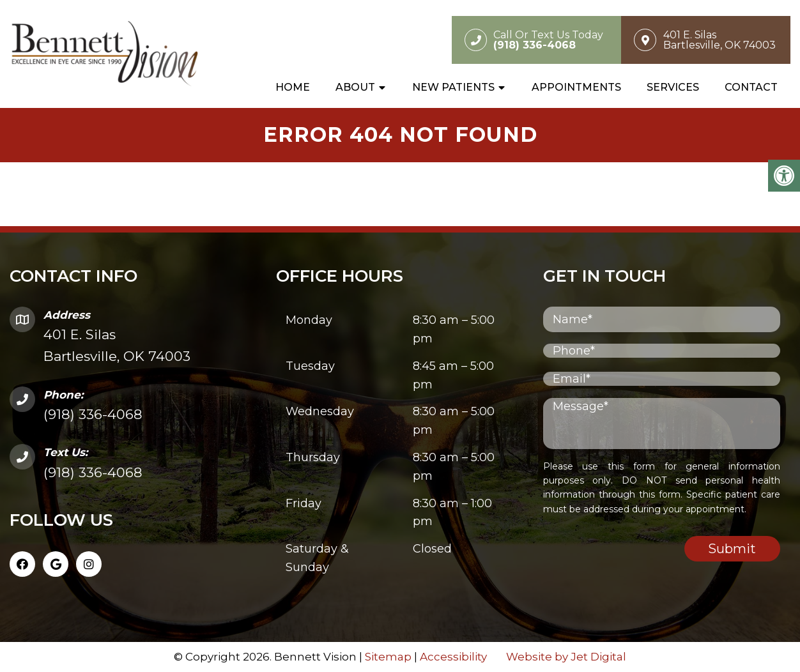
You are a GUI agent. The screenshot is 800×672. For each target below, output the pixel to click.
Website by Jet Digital (566, 657)
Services (673, 87)
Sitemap (388, 657)
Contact (751, 87)
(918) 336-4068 (93, 414)
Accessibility (453, 657)
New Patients (453, 87)
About (355, 87)
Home (293, 87)
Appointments (576, 87)
